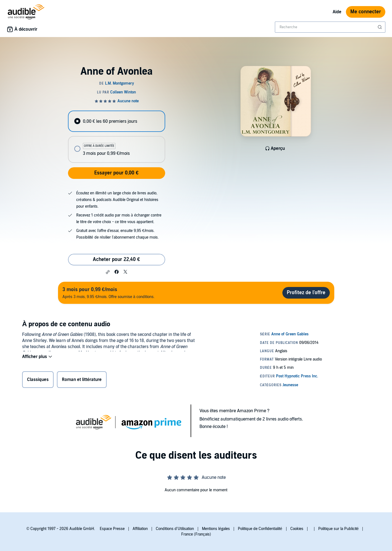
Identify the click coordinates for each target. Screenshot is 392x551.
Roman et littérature (82, 381)
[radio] (117, 121)
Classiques (38, 381)
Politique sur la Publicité (339, 529)
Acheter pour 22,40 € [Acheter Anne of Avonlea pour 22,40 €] (116, 259)
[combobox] (330, 27)
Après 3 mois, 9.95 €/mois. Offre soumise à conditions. (108, 293)
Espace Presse (112, 529)
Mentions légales (216, 529)
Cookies (297, 529)
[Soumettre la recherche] (380, 27)
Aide (337, 12)
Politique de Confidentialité (260, 529)
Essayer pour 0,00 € (116, 173)
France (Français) (196, 534)
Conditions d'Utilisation (175, 529)
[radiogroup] (117, 137)
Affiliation (140, 529)
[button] (108, 272)
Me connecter (366, 12)
